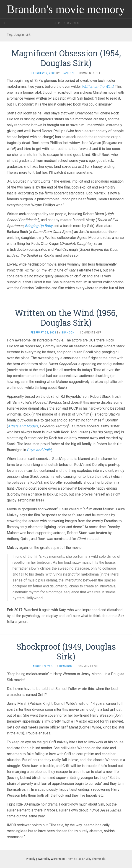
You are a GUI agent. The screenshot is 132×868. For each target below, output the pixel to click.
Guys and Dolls (39, 450)
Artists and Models (23, 426)
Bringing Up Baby (39, 226)
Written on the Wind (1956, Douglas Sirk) (66, 318)
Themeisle (99, 859)
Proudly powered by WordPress (45, 859)
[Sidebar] (5, 23)
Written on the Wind (98, 87)
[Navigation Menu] (127, 23)
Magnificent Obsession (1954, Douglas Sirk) (66, 58)
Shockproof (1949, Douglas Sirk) (66, 651)
